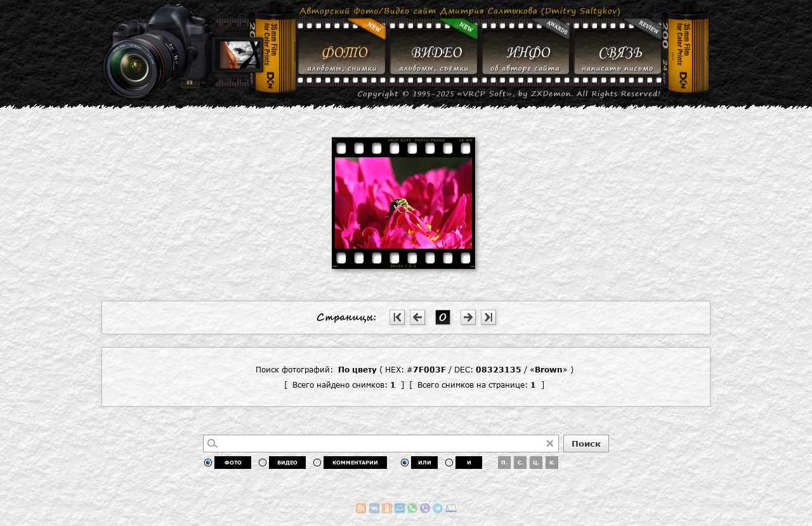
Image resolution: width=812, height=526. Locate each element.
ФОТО (233, 463)
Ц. (536, 463)
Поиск (586, 444)
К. (552, 463)
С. (521, 463)
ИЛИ (425, 463)
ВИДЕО (287, 463)
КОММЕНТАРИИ (355, 463)
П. (504, 463)
